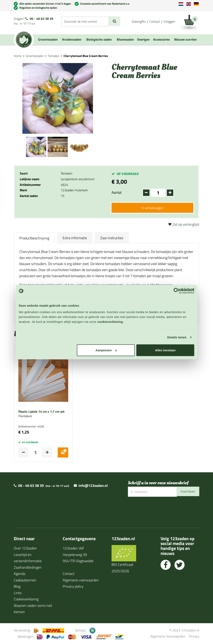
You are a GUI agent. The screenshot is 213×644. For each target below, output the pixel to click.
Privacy (194, 637)
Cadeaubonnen (25, 580)
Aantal (116, 192)
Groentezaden (35, 56)
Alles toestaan (165, 350)
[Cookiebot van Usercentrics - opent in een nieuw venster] (177, 291)
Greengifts (139, 21)
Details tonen (177, 337)
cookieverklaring (110, 321)
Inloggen (169, 21)
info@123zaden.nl (93, 486)
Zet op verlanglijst (186, 225)
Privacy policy (73, 587)
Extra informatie (75, 238)
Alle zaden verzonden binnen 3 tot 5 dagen (45, 4)
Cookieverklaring (26, 600)
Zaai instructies (112, 238)
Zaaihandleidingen (28, 568)
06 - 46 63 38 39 (41, 19)
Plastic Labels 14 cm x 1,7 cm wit (41, 412)
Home (18, 56)
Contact (155, 21)
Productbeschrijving (34, 239)
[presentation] (159, 510)
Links (18, 593)
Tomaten (54, 56)
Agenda (19, 574)
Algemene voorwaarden (81, 580)
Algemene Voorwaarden (168, 637)
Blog (17, 587)
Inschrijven (187, 492)
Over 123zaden (25, 549)
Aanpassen (106, 350)
